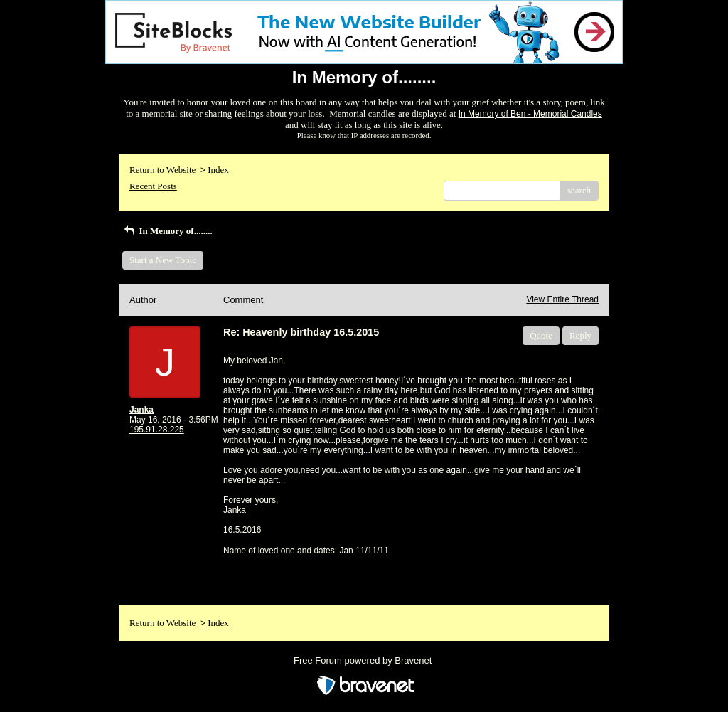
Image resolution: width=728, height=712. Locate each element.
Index (218, 170)
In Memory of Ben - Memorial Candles (530, 114)
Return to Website (162, 170)
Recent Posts (153, 186)
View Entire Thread (562, 299)
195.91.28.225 (157, 430)
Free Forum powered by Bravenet (364, 660)
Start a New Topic (163, 260)
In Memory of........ (167, 231)
